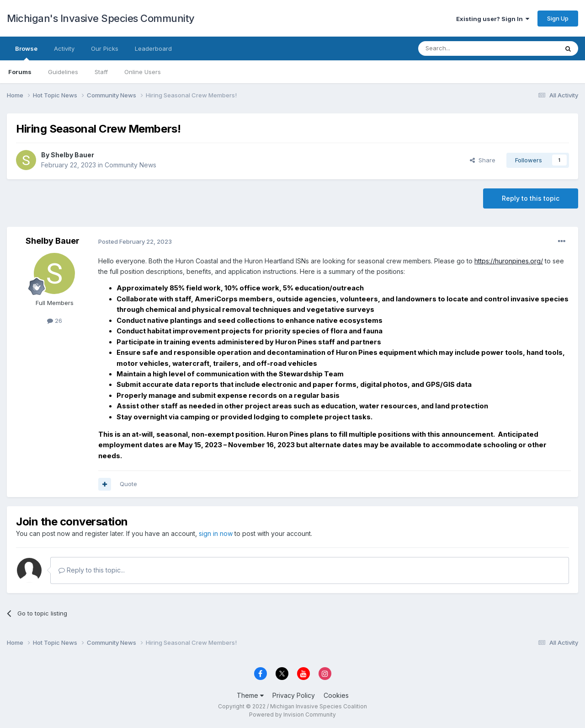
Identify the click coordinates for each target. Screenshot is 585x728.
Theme (250, 695)
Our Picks (105, 48)
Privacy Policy (294, 695)
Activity (64, 48)
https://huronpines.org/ (509, 261)
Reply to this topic (531, 198)
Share (483, 160)
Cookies (336, 695)
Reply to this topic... (92, 570)
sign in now (216, 533)
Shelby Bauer (72, 155)
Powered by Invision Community (292, 715)
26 (55, 321)
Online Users (143, 72)
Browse (26, 53)
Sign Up (558, 18)
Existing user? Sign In (493, 19)
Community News (130, 165)
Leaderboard (153, 48)
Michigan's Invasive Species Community (101, 18)
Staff (101, 72)
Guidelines (63, 72)
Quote (128, 484)
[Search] (465, 48)
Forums (20, 72)
